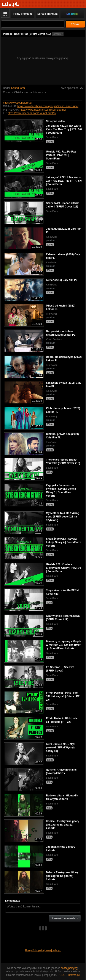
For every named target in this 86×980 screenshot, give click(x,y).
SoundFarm (18, 88)
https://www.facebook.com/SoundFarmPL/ (32, 113)
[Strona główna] (11, 4)
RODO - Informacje (69, 975)
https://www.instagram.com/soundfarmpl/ (43, 110)
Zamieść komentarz (65, 918)
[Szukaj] (33, 24)
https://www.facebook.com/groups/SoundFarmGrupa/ (48, 106)
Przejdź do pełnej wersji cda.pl (43, 950)
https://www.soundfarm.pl (18, 103)
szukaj (75, 24)
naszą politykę (69, 968)
